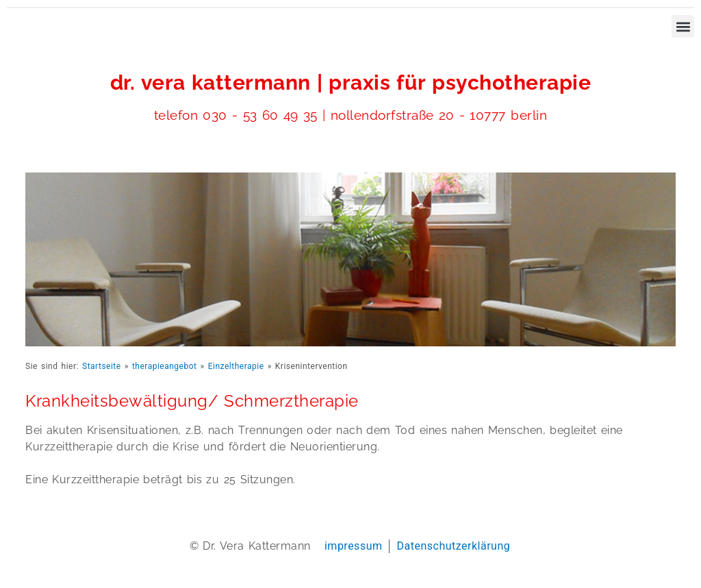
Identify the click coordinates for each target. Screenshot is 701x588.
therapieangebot (165, 366)
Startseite (102, 366)
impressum (354, 546)
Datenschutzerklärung (453, 546)
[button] (683, 26)
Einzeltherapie (236, 366)
